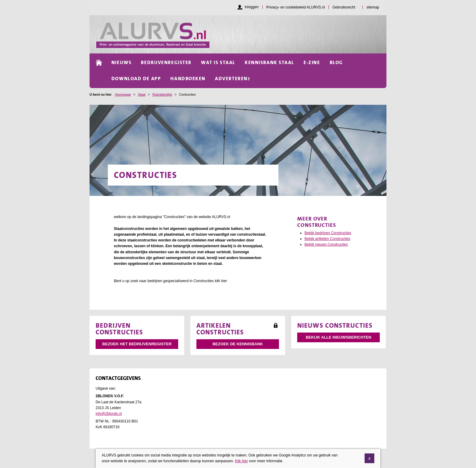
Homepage (123, 94)
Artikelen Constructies (220, 329)
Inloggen (252, 7)
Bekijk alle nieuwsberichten (338, 337)
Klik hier (241, 463)
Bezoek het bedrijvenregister (137, 344)
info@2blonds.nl (109, 414)
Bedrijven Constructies (119, 329)
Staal (142, 94)
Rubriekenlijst (162, 94)
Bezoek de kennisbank (238, 344)
